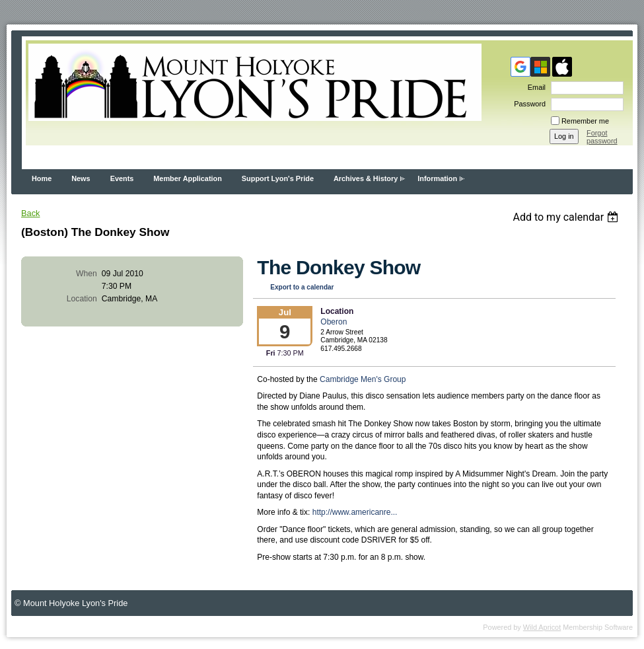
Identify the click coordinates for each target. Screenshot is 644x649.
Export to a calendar (302, 287)
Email (534, 87)
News (81, 178)
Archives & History (366, 178)
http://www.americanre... (355, 512)
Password (527, 104)
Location (82, 299)
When (87, 274)
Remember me (585, 121)
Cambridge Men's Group (363, 379)
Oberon (334, 322)
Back (30, 213)
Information (437, 178)
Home (42, 178)
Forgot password (602, 137)
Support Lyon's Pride (278, 178)
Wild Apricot (542, 627)
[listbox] (567, 217)
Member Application (188, 178)
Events (122, 178)
